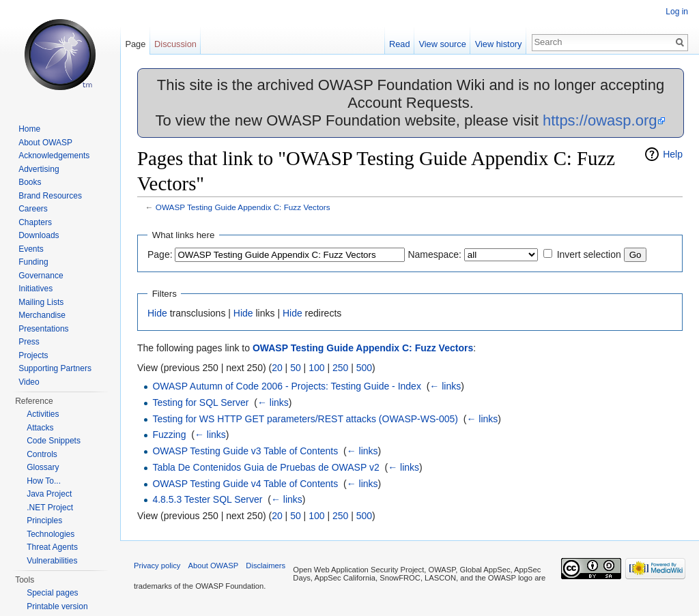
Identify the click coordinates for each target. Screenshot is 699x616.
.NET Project (50, 508)
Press (29, 342)
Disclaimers (266, 566)
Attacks (40, 428)
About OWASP (45, 143)
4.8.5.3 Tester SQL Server (207, 499)
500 (364, 368)
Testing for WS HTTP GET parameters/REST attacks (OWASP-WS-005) (305, 419)
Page (135, 44)
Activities (43, 414)
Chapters (35, 222)
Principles (44, 520)
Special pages (52, 593)
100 (316, 368)
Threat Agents (52, 547)
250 (340, 368)
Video (29, 382)
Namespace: (434, 254)
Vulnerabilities (52, 561)
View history (499, 44)
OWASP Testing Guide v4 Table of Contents (245, 484)
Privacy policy (157, 566)
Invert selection (589, 254)
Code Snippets (54, 441)
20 (277, 368)
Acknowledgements (54, 156)
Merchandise (42, 315)
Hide (157, 313)
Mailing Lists (41, 302)
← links (445, 386)
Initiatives (35, 289)
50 (296, 368)
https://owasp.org (600, 120)
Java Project (49, 494)
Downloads (39, 235)
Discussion (175, 44)
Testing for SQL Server (200, 402)
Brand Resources (50, 196)
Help (673, 154)
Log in (677, 12)
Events (31, 249)
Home (29, 129)
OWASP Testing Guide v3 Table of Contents (245, 451)
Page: (160, 254)
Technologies (51, 534)
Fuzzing (169, 435)
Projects (33, 355)
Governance (41, 276)
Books (30, 182)
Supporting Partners (55, 368)
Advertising (39, 169)
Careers (33, 209)
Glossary (43, 467)
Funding (33, 262)
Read (400, 44)
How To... (44, 481)
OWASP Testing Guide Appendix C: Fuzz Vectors (243, 207)
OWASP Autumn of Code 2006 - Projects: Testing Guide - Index (287, 386)
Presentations (43, 329)
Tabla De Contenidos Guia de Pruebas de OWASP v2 (266, 467)
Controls (42, 454)
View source (442, 44)
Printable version (57, 606)
